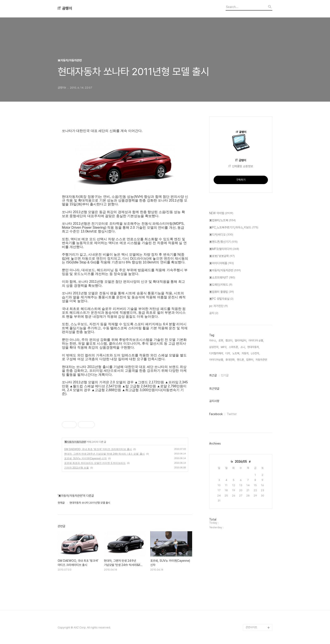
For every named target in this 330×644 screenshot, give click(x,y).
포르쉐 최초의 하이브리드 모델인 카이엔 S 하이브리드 (95, 463)
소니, (243, 347)
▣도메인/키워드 (221, 285)
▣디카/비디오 (221, 235)
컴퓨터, (250, 360)
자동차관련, (262, 360)
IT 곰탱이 (65, 8)
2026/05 (241, 462)
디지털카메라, (216, 353)
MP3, (224, 347)
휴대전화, (230, 360)
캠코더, (229, 341)
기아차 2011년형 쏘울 (77, 468)
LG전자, (255, 353)
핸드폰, (241, 360)
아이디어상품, (216, 360)
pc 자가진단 (218, 306)
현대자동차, (253, 347)
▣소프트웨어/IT (222, 278)
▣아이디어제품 (222, 263)
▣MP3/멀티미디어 (224, 249)
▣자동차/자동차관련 (75, 442)
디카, (228, 353)
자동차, (245, 353)
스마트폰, (234, 347)
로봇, (221, 341)
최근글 (213, 375)
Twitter (232, 414)
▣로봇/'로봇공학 (222, 256)
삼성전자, (214, 347)
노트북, (236, 353)
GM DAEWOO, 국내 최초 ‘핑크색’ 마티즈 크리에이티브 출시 (98, 449)
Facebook (216, 414)
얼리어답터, (241, 341)
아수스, (213, 341)
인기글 (225, 375)
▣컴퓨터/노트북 (222, 220)
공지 (214, 313)
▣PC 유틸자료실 (221, 299)
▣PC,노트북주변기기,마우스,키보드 (234, 228)
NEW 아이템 (221, 213)
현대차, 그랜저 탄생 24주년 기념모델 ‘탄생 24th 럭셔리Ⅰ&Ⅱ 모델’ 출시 (104, 454)
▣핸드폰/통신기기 (223, 242)
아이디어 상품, (256, 341)
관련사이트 (251, 627)
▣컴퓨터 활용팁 (222, 292)
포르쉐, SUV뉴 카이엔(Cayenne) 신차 (85, 458)
